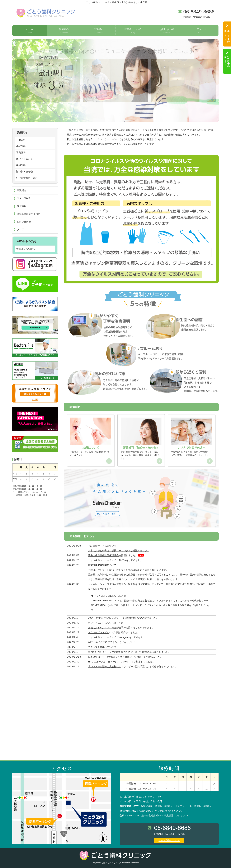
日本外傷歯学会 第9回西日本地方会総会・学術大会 (116, 657)
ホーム (30, 31)
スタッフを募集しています (102, 647)
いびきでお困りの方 (27, 178)
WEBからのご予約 (98, 642)
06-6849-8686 (199, 12)
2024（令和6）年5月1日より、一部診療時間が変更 (115, 618)
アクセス (201, 31)
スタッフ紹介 (24, 198)
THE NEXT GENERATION (180, 584)
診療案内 (64, 31)
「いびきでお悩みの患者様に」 (105, 667)
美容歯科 (21, 165)
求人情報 (22, 206)
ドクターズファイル (99, 632)
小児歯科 (21, 146)
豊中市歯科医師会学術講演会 (103, 555)
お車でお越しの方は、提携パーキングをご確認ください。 (119, 551)
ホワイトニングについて (101, 623)
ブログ (20, 230)
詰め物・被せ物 (24, 172)
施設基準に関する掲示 (29, 214)
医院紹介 (98, 31)
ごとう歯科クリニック (112, 863)
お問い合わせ (167, 31)
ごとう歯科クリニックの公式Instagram (109, 637)
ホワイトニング (24, 159)
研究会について (133, 31)
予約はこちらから (26, 249)
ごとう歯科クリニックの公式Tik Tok (107, 560)
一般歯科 (21, 140)
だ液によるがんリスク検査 (102, 628)
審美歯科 (21, 152)
